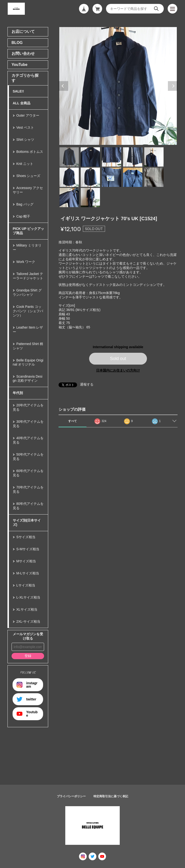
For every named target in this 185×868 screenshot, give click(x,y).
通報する (87, 384)
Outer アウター (28, 115)
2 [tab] (90, 157)
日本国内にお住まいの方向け (118, 370)
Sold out (118, 359)
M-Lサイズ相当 (28, 573)
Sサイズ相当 (26, 537)
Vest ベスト (25, 127)
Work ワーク (26, 262)
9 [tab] (133, 177)
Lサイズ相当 (26, 585)
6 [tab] (69, 177)
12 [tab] (90, 198)
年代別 (18, 393)
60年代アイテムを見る (28, 473)
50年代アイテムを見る (28, 457)
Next (173, 86)
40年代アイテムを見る (28, 440)
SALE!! (18, 91)
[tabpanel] (118, 86)
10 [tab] (154, 177)
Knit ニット (25, 164)
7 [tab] (90, 177)
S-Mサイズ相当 (28, 549)
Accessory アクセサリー (28, 190)
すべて (73, 421)
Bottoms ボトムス (30, 152)
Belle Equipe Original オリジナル (28, 362)
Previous (63, 86)
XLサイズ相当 (27, 609)
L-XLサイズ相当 (28, 597)
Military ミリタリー (27, 247)
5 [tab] (154, 157)
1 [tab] (69, 157)
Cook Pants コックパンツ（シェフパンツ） (28, 311)
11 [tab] (69, 198)
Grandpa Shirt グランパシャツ (27, 292)
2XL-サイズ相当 (28, 621)
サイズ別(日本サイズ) (27, 522)
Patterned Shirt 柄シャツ (28, 346)
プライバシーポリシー (71, 796)
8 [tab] (112, 177)
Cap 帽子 (23, 216)
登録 (28, 656)
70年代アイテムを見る (28, 489)
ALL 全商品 (22, 103)
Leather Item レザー (28, 330)
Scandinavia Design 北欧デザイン (28, 378)
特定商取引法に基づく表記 (111, 796)
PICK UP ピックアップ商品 (28, 231)
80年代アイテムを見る (28, 506)
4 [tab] (133, 157)
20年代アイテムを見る (28, 407)
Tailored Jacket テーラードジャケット (28, 276)
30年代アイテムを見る (28, 424)
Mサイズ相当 (26, 561)
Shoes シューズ (28, 176)
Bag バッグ (25, 204)
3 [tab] (112, 157)
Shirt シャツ (25, 140)
